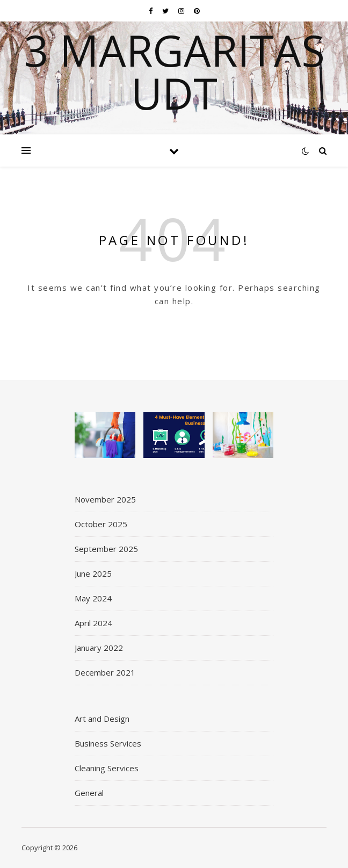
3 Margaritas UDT (174, 71)
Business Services (108, 743)
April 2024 (93, 623)
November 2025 (105, 499)
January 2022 (99, 648)
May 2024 (93, 598)
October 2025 (101, 524)
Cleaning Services (107, 768)
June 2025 (93, 573)
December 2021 (105, 672)
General (89, 793)
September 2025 (106, 549)
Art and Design (102, 719)
